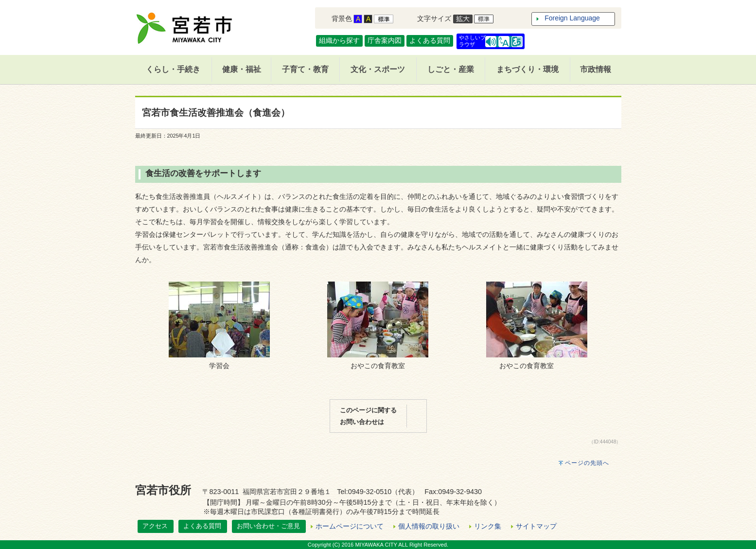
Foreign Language (572, 18)
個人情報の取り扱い (429, 526)
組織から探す (339, 40)
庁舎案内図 (385, 40)
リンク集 (488, 526)
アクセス (155, 526)
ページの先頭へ (587, 463)
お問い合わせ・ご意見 (268, 526)
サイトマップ (536, 526)
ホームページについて (350, 526)
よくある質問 (430, 40)
